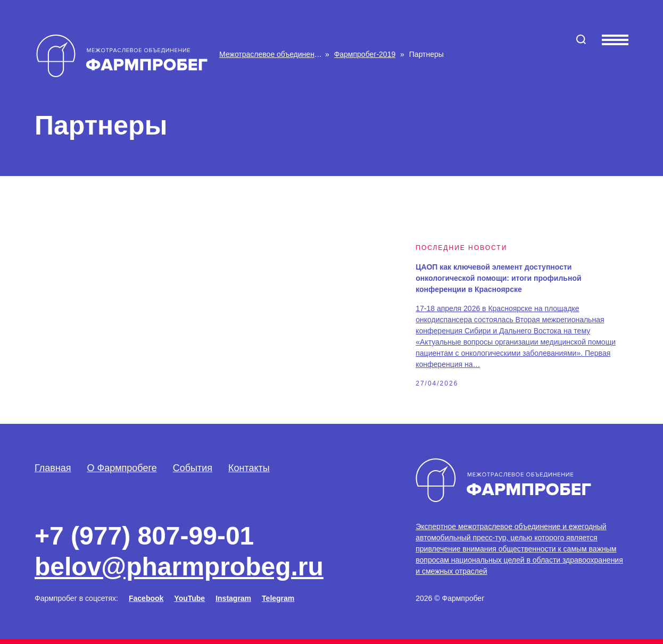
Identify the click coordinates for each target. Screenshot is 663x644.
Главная (53, 468)
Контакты (249, 468)
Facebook (146, 598)
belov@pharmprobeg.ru (179, 567)
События (193, 468)
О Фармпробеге (122, 468)
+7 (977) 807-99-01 (144, 536)
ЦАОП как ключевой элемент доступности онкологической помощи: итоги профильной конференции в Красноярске (498, 278)
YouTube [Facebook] (189, 598)
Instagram (233, 598)
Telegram (278, 598)
